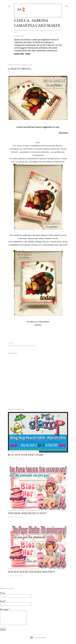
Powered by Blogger (38, 637)
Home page (19, 54)
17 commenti (19, 576)
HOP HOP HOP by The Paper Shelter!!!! (32, 572)
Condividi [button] (11, 343)
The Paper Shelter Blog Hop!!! (27, 513)
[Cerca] (67, 6)
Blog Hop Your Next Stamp (26, 455)
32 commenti (19, 459)
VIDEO (28, 54)
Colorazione (21, 346)
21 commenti (19, 517)
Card (15, 346)
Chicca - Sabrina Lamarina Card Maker (37, 23)
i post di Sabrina (30, 346)
